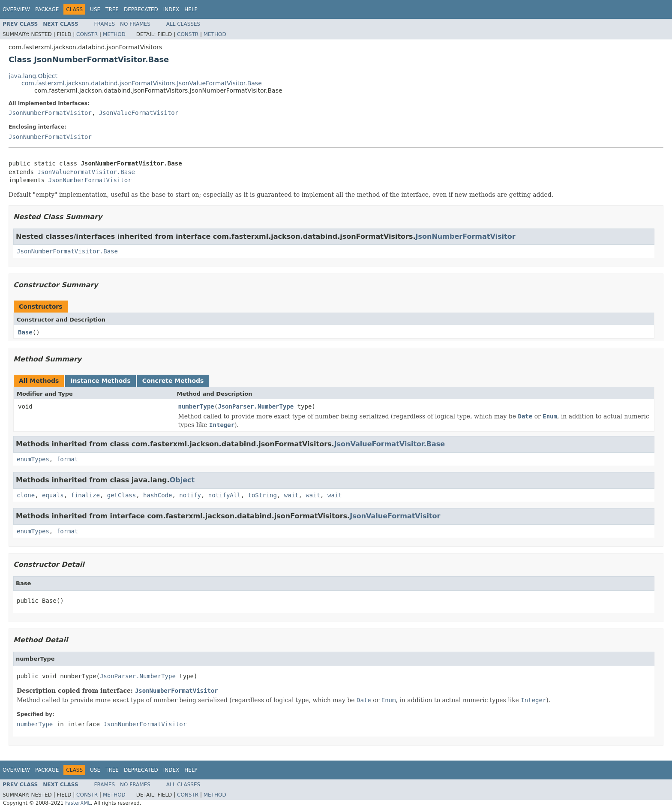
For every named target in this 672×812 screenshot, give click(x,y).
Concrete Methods (173, 381)
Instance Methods (100, 381)
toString (262, 495)
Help (191, 9)
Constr (87, 34)
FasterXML (78, 803)
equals (53, 495)
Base (25, 332)
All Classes (183, 24)
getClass (121, 495)
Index (171, 9)
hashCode (157, 495)
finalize (85, 495)
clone (26, 495)
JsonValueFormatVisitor (139, 113)
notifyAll (225, 495)
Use (95, 9)
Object (182, 480)
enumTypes (33, 459)
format (67, 459)
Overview (16, 9)
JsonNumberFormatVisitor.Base (67, 251)
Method (114, 34)
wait (291, 495)
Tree (112, 9)
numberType (196, 406)
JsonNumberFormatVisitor (50, 113)
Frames (105, 24)
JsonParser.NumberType (256, 406)
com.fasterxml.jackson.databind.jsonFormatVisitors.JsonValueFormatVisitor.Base (142, 83)
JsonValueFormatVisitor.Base (86, 172)
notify (190, 495)
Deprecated (141, 9)
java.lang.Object (33, 76)
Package (47, 9)
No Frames (135, 24)
